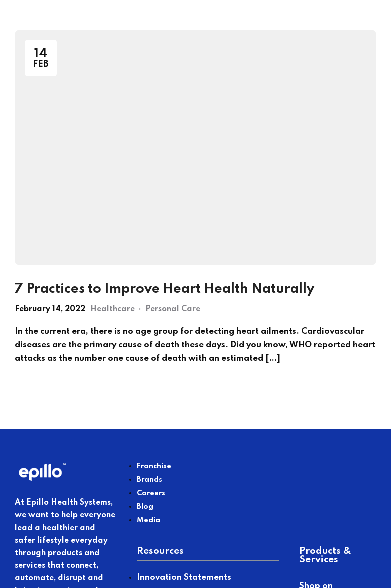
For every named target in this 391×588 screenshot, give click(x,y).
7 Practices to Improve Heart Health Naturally (165, 289)
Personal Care (173, 309)
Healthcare (113, 309)
